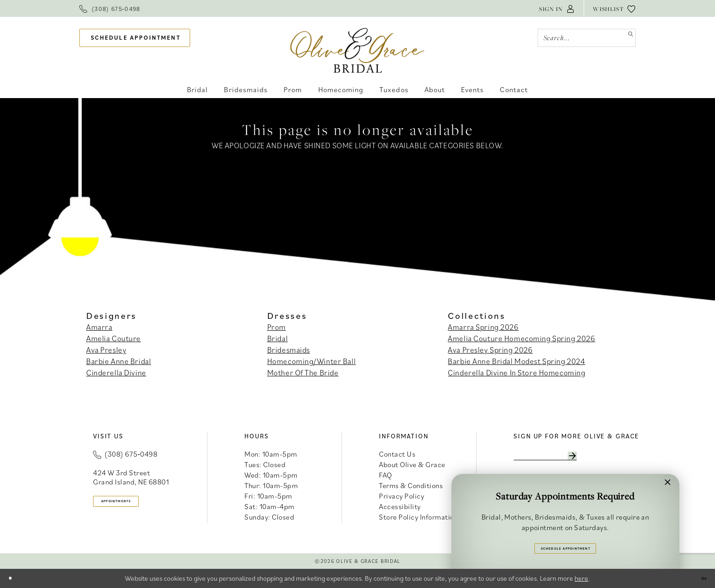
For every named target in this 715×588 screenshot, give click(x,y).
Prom (277, 327)
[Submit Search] (626, 38)
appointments (135, 504)
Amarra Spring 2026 (483, 327)
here (581, 578)
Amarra (99, 327)
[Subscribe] (619, 459)
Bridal (277, 338)
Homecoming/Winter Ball (312, 361)
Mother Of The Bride (303, 373)
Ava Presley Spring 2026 (490, 350)
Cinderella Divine (116, 373)
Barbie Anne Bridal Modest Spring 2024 (516, 361)
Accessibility (400, 506)
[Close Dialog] (14, 578)
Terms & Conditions (411, 485)
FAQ (386, 475)
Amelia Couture (114, 338)
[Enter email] (570, 459)
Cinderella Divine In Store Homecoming (516, 373)
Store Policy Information (418, 517)
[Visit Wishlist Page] (614, 8)
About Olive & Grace (412, 464)
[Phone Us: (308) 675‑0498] (110, 8)
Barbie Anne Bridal (119, 361)
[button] (557, 8)
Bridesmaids (289, 350)
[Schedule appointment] (135, 38)
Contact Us (397, 454)
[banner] (358, 50)
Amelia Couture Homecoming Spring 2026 (521, 338)
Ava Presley (106, 350)
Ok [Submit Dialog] (699, 578)
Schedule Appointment (565, 544)
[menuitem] (110, 8)
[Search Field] (587, 38)
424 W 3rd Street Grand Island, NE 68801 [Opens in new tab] (131, 477)
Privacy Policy (402, 496)
